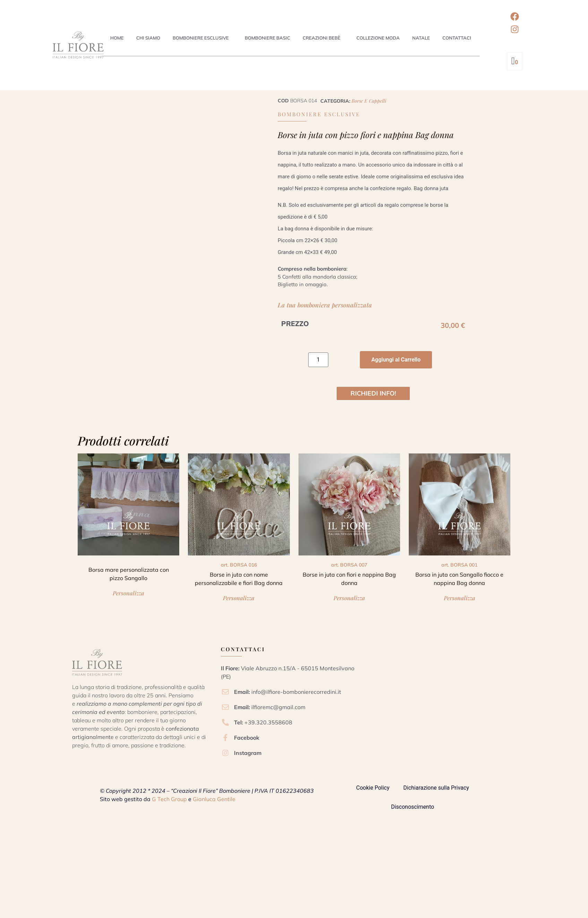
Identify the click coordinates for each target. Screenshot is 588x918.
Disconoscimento (413, 807)
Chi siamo (148, 38)
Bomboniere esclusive (201, 38)
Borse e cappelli (369, 101)
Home (117, 38)
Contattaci (457, 38)
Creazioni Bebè (322, 38)
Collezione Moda (378, 38)
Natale (421, 38)
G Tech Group (169, 799)
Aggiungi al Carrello (396, 360)
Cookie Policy (373, 788)
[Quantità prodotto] (318, 360)
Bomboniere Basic (267, 38)
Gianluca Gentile (214, 799)
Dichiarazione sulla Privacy (436, 788)
